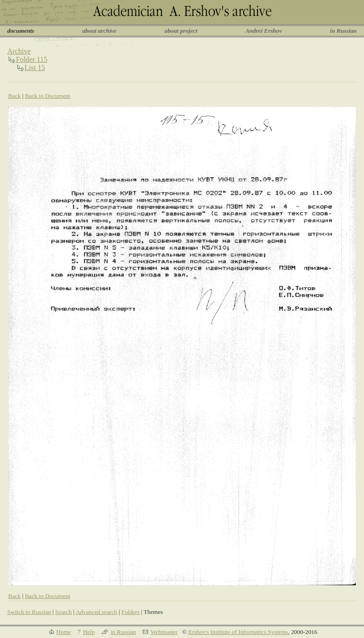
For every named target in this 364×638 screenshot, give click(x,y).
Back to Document (48, 96)
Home (64, 632)
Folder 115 (32, 59)
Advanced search (96, 612)
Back (14, 96)
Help (89, 632)
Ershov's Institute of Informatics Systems (238, 632)
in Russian (343, 31)
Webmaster (164, 632)
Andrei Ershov (264, 31)
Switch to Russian (29, 612)
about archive (99, 31)
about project (181, 31)
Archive (19, 51)
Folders (130, 612)
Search (64, 612)
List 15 (35, 68)
